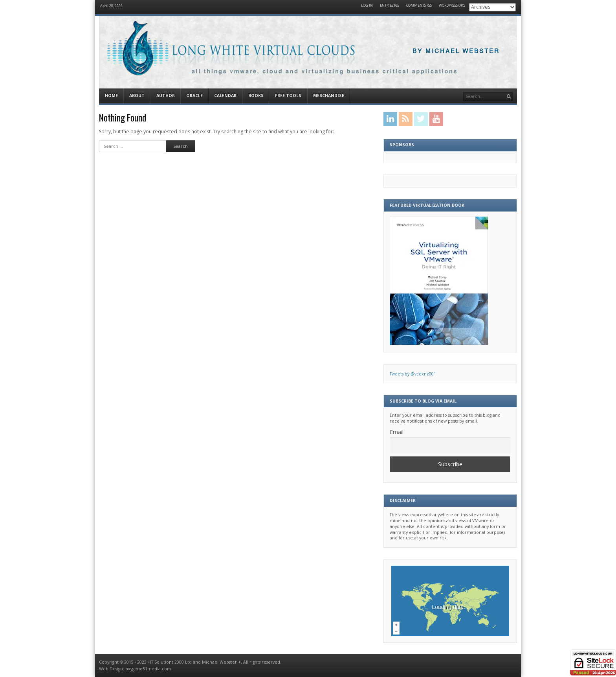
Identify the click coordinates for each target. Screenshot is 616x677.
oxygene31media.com (148, 669)
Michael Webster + (221, 662)
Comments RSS (419, 6)
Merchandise (329, 96)
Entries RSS (390, 6)
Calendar (225, 96)
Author (166, 96)
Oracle (194, 96)
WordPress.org (452, 6)
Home (111, 96)
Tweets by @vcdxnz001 (413, 374)
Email (397, 432)
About (137, 96)
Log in (367, 6)
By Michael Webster (456, 51)
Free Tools (288, 96)
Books (256, 96)
